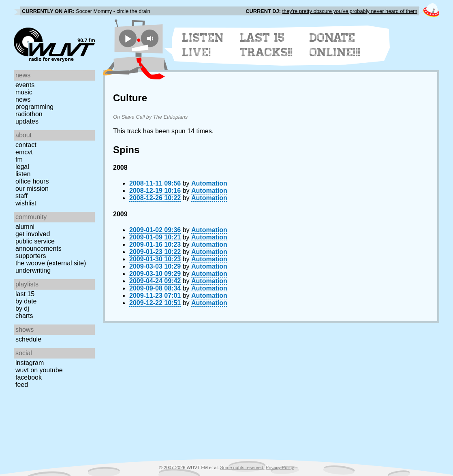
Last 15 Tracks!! (266, 45)
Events (25, 85)
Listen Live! (203, 45)
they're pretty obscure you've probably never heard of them (350, 11)
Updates (27, 121)
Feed (22, 385)
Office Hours (32, 181)
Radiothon (29, 114)
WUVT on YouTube (39, 370)
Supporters (31, 256)
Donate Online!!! (335, 45)
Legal (22, 167)
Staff (21, 196)
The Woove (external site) (51, 263)
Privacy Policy (280, 467)
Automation (209, 183)
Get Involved (33, 234)
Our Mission (32, 189)
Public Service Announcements (38, 245)
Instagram (30, 363)
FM (19, 159)
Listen (23, 174)
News (23, 99)
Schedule (28, 339)
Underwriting (33, 270)
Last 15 (25, 294)
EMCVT (24, 152)
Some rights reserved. (242, 467)
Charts (24, 316)
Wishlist (26, 203)
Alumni (25, 227)
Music (24, 92)
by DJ (22, 308)
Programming (34, 107)
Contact (26, 145)
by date (26, 301)
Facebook (29, 377)
